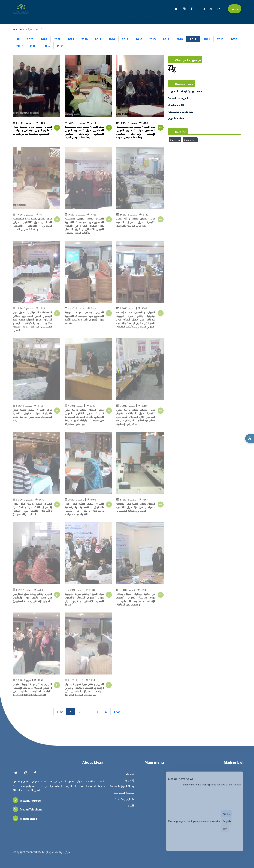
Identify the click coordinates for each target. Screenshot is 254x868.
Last (117, 712)
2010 (220, 39)
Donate (235, 9)
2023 (44, 39)
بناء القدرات (209, 18)
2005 (47, 46)
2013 (180, 39)
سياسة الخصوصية (124, 795)
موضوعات (153, 18)
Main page (19, 29)
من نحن (129, 776)
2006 (33, 46)
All (18, 39)
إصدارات (172, 18)
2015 (152, 39)
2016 (139, 39)
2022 (57, 39)
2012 (193, 39)
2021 (71, 39)
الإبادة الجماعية (132, 18)
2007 (20, 46)
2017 (125, 39)
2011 (207, 39)
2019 (98, 39)
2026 (30, 39)
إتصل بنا (129, 782)
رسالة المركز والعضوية (122, 789)
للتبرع (131, 808)
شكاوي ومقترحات (124, 801)
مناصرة (190, 18)
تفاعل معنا (231, 18)
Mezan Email (25, 821)
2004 (60, 46)
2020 (84, 39)
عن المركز (112, 18)
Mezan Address (27, 803)
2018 (112, 39)
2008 (234, 39)
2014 (166, 39)
